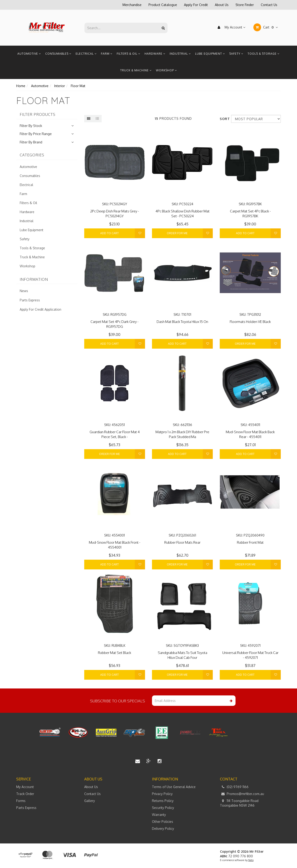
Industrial (180, 54)
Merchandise (132, 5)
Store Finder (245, 5)
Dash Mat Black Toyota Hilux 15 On (182, 322)
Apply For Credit (196, 5)
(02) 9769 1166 (234, 787)
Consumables (58, 54)
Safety (236, 54)
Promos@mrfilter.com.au (242, 794)
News (24, 291)
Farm (107, 54)
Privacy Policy (162, 794)
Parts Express (30, 300)
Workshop (166, 70)
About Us (222, 5)
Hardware (155, 54)
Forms (21, 801)
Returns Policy (163, 801)
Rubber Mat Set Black (115, 653)
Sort (224, 119)
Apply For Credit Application (40, 309)
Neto (251, 860)
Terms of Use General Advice (174, 787)
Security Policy (163, 808)
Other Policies (163, 822)
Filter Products (38, 115)
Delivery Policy (163, 829)
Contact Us (269, 5)
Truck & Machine (136, 70)
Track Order (25, 794)
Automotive (29, 54)
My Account (230, 27)
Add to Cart (110, 233)
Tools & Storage (264, 54)
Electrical (86, 54)
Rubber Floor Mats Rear (182, 542)
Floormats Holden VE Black (250, 322)
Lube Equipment (210, 54)
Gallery (90, 801)
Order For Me (177, 233)
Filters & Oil (129, 54)
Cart (266, 27)
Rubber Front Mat (250, 542)
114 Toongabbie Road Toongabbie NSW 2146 (239, 803)
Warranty (159, 815)
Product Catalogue (163, 5)
